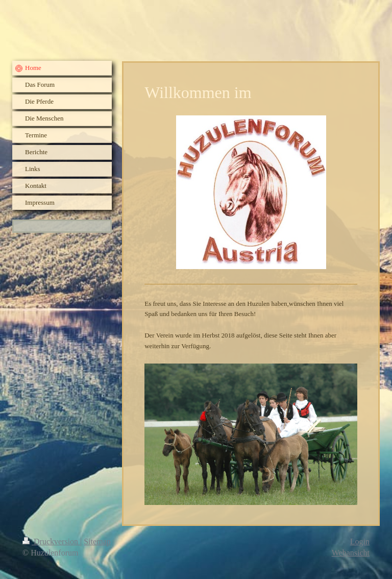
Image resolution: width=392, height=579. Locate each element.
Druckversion (51, 541)
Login (360, 541)
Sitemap (97, 541)
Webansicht (351, 553)
